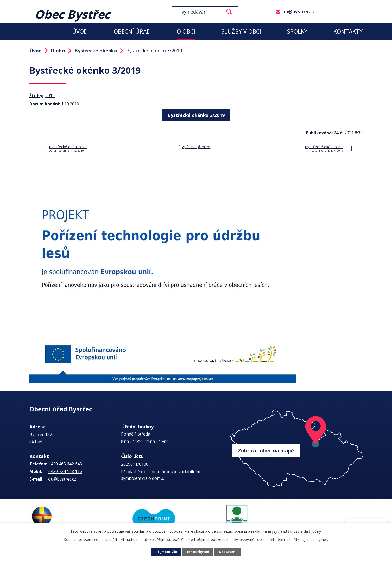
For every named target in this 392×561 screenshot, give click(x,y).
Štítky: (36, 96)
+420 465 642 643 (65, 464)
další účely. (313, 531)
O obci (186, 31)
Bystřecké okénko (96, 51)
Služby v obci (241, 31)
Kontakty (348, 31)
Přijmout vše (165, 552)
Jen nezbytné (198, 552)
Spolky (297, 31)
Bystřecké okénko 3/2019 (196, 114)
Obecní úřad (132, 31)
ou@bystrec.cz (299, 11)
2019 (50, 96)
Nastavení (230, 552)
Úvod (80, 31)
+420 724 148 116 (65, 471)
